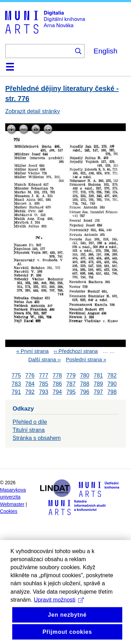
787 (71, 384)
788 (85, 384)
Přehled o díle (30, 422)
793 (43, 392)
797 (98, 392)
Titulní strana (29, 430)
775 (16, 376)
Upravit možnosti (59, 618)
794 (57, 392)
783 (16, 384)
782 (112, 376)
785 (43, 384)
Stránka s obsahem (37, 438)
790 (112, 384)
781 (98, 376)
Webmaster (12, 504)
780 (85, 376)
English (105, 51)
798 (112, 392)
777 (43, 376)
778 (57, 376)
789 (98, 384)
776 (30, 376)
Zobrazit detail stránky (33, 111)
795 (71, 392)
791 (16, 392)
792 (30, 392)
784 (30, 384)
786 (57, 384)
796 (85, 392)
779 (71, 376)
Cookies (9, 511)
